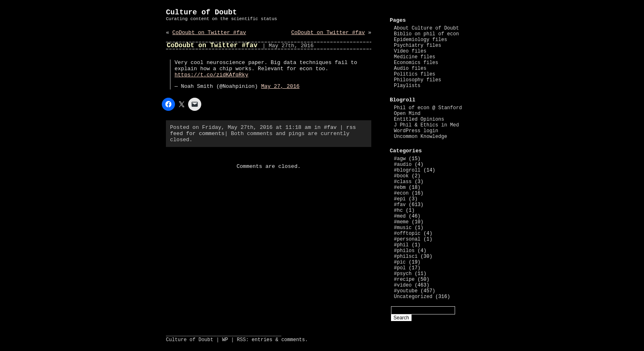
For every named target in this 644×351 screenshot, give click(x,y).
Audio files (410, 69)
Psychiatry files (417, 46)
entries (262, 340)
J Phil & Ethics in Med (426, 125)
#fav (330, 127)
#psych (403, 274)
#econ (401, 193)
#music (403, 228)
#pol (400, 268)
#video (403, 285)
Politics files (415, 74)
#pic (400, 262)
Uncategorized (413, 297)
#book (401, 176)
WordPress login (416, 131)
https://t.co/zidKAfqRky (211, 75)
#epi (400, 199)
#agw (400, 159)
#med (400, 216)
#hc (398, 211)
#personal (407, 239)
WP (225, 340)
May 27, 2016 (281, 86)
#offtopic (407, 234)
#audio (403, 165)
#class (403, 182)
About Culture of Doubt (426, 28)
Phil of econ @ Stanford (428, 108)
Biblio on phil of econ (426, 34)
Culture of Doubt (201, 12)
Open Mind (407, 114)
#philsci (406, 257)
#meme (401, 222)
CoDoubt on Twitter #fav (209, 33)
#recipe (404, 280)
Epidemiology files (421, 40)
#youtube (406, 291)
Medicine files (415, 57)
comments (293, 340)
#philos (404, 251)
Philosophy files (417, 80)
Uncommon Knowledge (421, 137)
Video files (410, 51)
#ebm (400, 188)
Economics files (416, 63)
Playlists (407, 86)
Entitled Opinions (419, 119)
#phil (401, 245)
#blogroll (407, 170)
